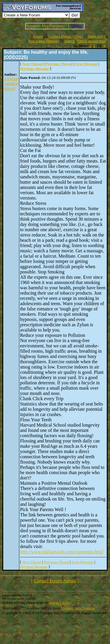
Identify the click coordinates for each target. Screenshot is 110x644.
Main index (97, 36)
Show (76, 26)
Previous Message (34, 567)
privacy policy (61, 602)
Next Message (82, 562)
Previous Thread (56, 562)
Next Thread (32, 562)
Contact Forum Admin (65, 36)
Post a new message (44, 41)
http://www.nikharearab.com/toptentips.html (62, 552)
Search (69, 41)
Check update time (92, 41)
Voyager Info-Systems (78, 608)
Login (38, 36)
